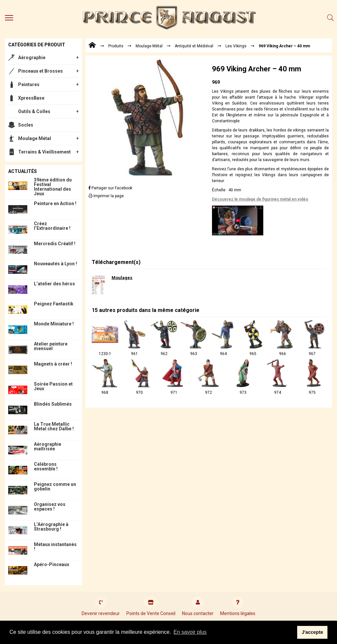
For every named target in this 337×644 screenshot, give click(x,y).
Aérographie (32, 58)
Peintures (29, 84)
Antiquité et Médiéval (194, 46)
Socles (26, 125)
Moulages (122, 278)
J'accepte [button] (312, 632)
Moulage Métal (35, 138)
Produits (116, 46)
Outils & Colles (34, 111)
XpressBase (31, 98)
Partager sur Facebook (110, 188)
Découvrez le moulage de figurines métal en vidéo (260, 199)
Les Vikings (236, 46)
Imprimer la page (106, 196)
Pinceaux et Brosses (40, 71)
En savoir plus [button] (190, 632)
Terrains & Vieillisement (44, 152)
